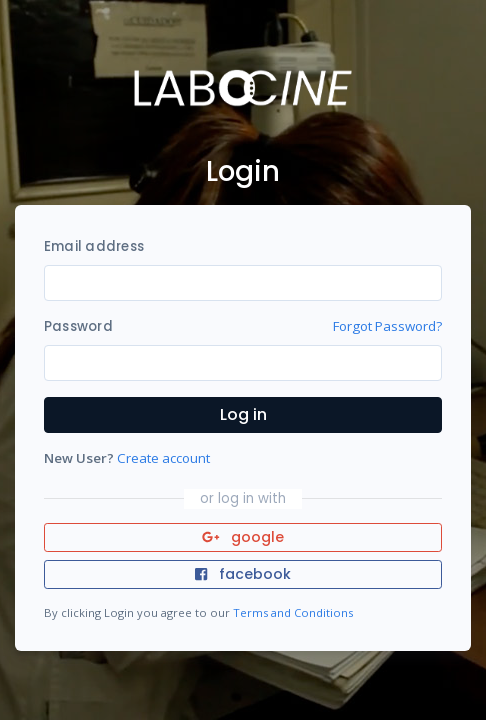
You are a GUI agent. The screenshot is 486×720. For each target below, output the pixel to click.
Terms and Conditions (293, 612)
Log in (243, 414)
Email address (94, 246)
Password (78, 326)
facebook (243, 574)
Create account (163, 458)
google (243, 537)
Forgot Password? (387, 326)
